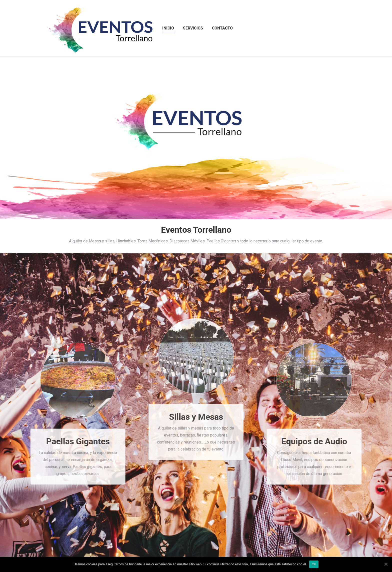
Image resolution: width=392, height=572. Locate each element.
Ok (314, 564)
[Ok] (386, 564)
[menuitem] (168, 28)
